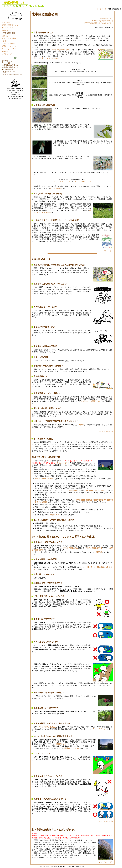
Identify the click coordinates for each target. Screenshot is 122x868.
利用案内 (5, 41)
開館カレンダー (7, 30)
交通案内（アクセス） (10, 46)
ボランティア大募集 (9, 38)
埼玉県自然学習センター (11, 25)
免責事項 (5, 51)
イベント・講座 (7, 28)
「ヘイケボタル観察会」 (47, 727)
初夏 (62, 181)
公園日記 (5, 36)
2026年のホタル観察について (103, 21)
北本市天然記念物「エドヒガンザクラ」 (98, 23)
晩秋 (83, 181)
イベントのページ (99, 729)
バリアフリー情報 (8, 44)
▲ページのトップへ (106, 251)
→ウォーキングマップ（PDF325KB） (46, 58)
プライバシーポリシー (10, 49)
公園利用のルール (107, 19)
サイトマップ (7, 54)
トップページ (102, 9)
